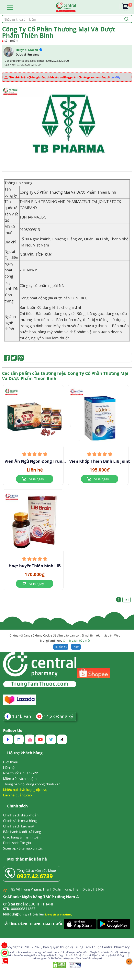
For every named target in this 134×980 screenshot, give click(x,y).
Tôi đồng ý (61, 647)
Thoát (76, 647)
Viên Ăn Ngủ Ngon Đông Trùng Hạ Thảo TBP (35, 461)
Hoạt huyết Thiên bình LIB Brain (35, 566)
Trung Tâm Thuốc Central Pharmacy (102, 947)
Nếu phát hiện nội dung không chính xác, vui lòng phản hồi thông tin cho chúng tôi (65, 77)
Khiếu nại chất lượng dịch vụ (25, 790)
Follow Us (13, 731)
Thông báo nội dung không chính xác (32, 784)
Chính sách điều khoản (21, 815)
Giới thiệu (11, 762)
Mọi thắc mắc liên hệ (27, 859)
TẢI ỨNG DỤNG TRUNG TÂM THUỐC (33, 924)
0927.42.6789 (35, 876)
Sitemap (10, 848)
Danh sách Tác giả (17, 843)
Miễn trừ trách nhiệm (20, 779)
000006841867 (19, 909)
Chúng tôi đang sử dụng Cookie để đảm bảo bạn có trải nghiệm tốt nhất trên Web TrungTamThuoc (65, 638)
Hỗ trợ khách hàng (25, 753)
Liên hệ (9, 768)
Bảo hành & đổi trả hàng (22, 832)
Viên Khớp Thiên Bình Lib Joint (100, 461)
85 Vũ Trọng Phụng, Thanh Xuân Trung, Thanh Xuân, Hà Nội (57, 889)
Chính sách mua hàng (20, 821)
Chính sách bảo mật (77, 641)
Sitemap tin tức (31, 848)
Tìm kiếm (2, 15)
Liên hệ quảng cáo (17, 795)
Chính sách (17, 806)
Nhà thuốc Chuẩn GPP (20, 773)
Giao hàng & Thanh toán (22, 837)
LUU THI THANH (29, 904)
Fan (18, 716)
